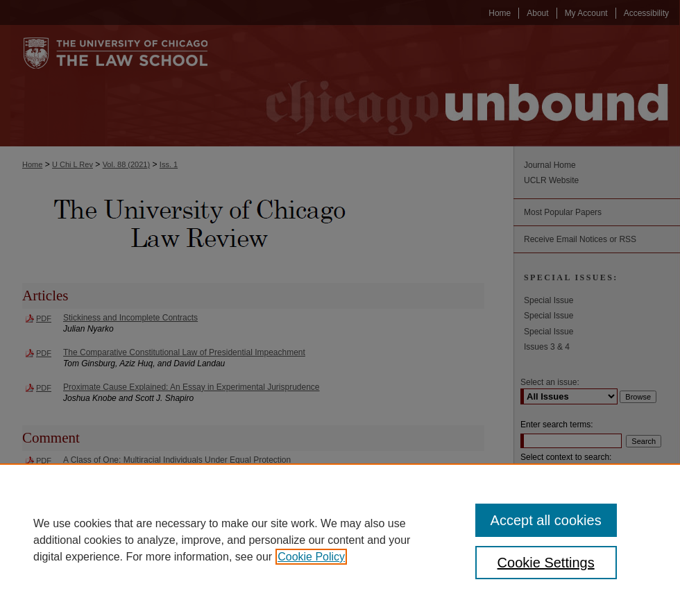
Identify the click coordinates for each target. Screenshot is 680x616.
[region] (340, 540)
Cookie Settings (546, 563)
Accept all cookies (546, 520)
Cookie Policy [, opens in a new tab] (311, 557)
